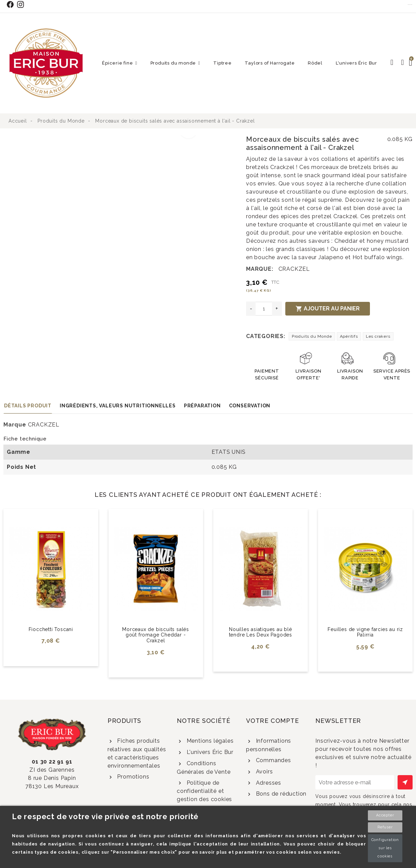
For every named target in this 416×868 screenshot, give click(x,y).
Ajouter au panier (328, 309)
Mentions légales (209, 741)
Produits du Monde (312, 336)
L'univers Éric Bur (209, 752)
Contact (410, 4)
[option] (103, 139)
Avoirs (264, 772)
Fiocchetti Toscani (51, 629)
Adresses (268, 783)
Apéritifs (349, 336)
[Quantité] (264, 309)
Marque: (260, 269)
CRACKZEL (294, 269)
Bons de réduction (280, 794)
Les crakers (378, 336)
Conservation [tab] (250, 406)
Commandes (273, 760)
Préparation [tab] (202, 406)
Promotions (133, 777)
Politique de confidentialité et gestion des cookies (204, 791)
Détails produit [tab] (28, 406)
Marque (15, 425)
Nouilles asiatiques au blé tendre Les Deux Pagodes (261, 632)
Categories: (266, 336)
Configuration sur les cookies (385, 848)
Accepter (385, 815)
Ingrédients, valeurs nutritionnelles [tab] (118, 406)
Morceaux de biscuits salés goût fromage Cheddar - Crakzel (156, 635)
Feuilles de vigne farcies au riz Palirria (365, 632)
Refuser (385, 827)
